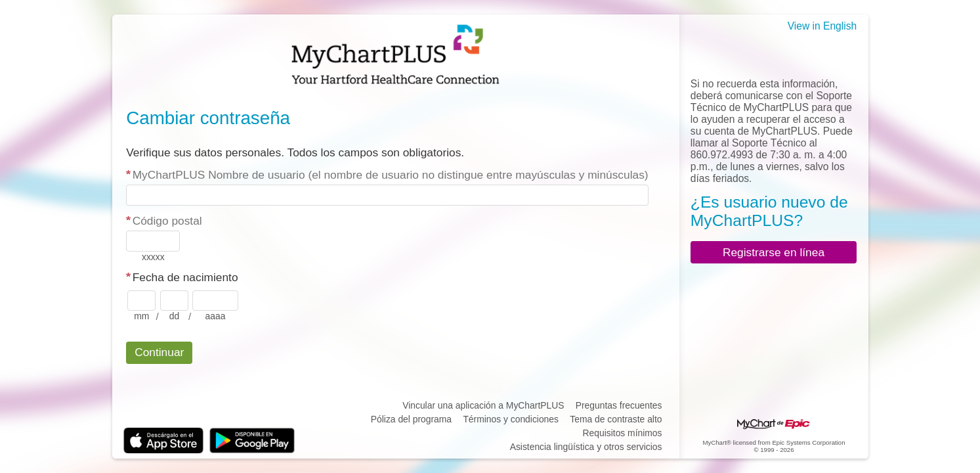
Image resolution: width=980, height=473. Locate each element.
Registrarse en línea (774, 252)
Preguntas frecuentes (619, 405)
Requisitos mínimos (623, 433)
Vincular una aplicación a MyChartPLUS (483, 405)
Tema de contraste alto (616, 419)
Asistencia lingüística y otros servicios (586, 447)
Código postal (167, 221)
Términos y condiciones (511, 419)
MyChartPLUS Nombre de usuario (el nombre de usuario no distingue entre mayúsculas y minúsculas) (391, 175)
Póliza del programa (411, 419)
